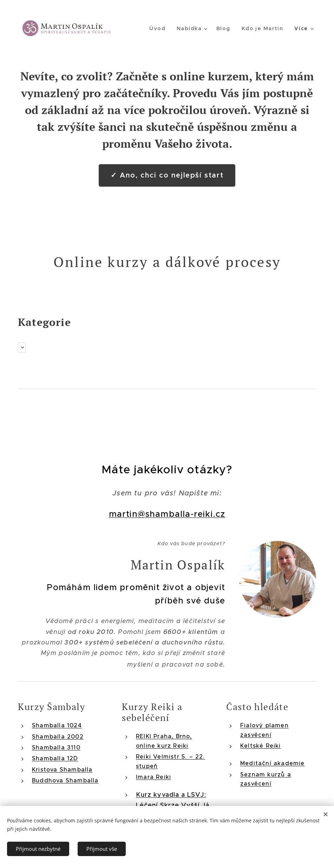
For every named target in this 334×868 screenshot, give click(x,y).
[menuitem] (162, 28)
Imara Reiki (153, 776)
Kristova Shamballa (62, 769)
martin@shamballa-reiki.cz (167, 514)
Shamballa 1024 (57, 725)
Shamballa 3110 (56, 747)
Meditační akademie (273, 763)
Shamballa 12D (55, 758)
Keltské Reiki (261, 745)
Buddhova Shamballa (65, 780)
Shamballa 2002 (58, 736)
